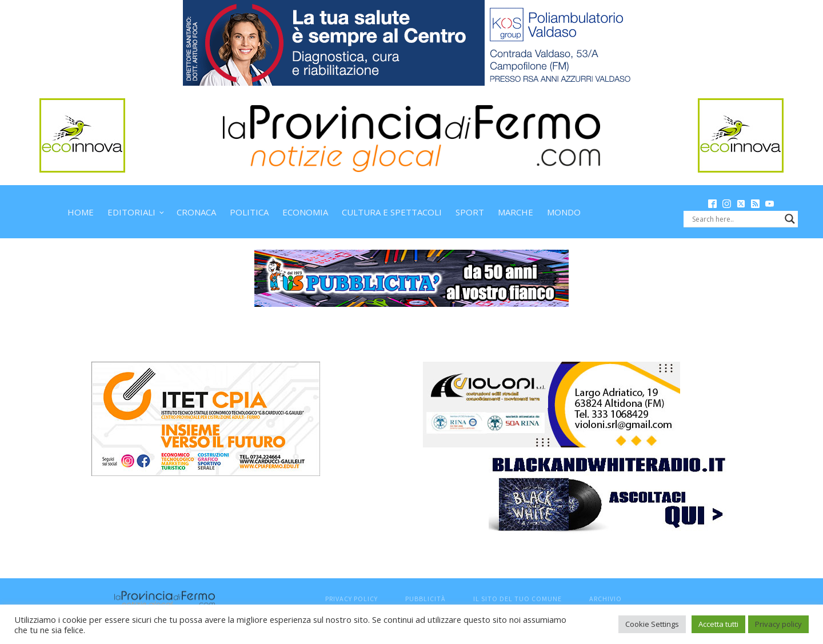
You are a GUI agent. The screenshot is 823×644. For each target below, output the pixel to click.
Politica (249, 212)
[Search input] (736, 219)
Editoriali (131, 212)
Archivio (606, 599)
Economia (305, 212)
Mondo (564, 212)
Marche (516, 212)
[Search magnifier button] (790, 219)
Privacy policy (778, 624)
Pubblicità (426, 599)
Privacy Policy (351, 599)
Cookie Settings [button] (652, 624)
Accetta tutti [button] (718, 624)
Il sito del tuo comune (518, 599)
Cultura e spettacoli (392, 212)
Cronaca (196, 212)
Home (81, 212)
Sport (470, 212)
